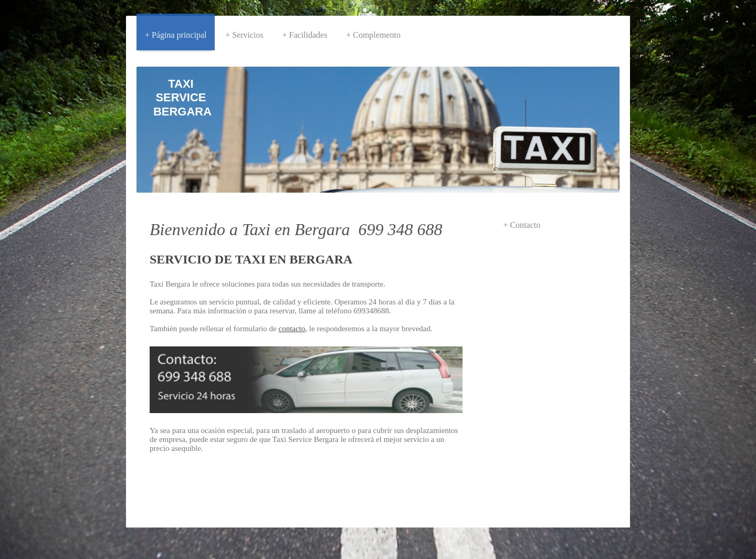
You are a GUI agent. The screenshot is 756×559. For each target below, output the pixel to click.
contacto (292, 329)
